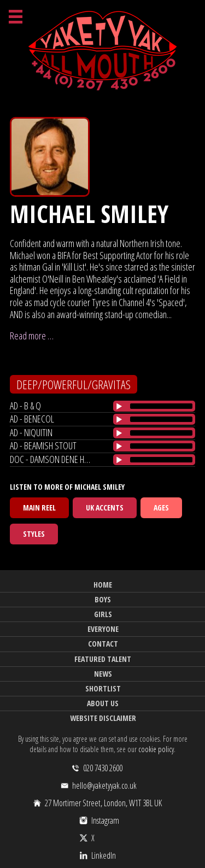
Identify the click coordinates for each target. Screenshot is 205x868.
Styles (34, 534)
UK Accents (105, 508)
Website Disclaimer (103, 718)
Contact (103, 644)
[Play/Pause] (119, 406)
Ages (161, 508)
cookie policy (156, 749)
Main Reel (39, 508)
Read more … (32, 336)
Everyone (103, 629)
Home (103, 585)
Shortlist (103, 688)
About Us (103, 703)
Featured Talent (103, 659)
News (103, 674)
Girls (103, 614)
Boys (103, 599)
